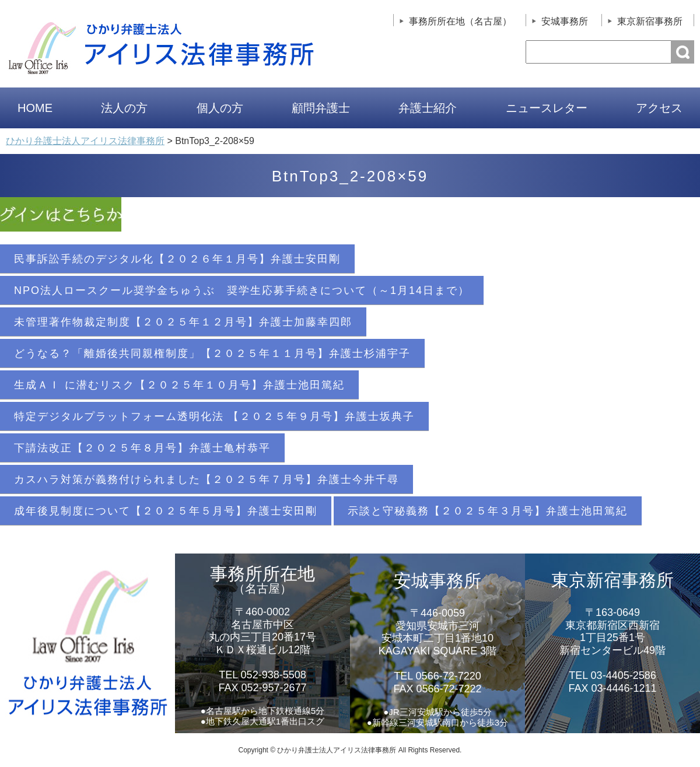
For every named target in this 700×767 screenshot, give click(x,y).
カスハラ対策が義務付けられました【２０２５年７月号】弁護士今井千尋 (206, 479)
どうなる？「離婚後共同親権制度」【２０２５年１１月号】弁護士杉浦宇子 (212, 353)
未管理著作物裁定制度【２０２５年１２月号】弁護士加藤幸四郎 (183, 322)
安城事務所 (565, 21)
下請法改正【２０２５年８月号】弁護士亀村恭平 (142, 448)
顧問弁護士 (321, 108)
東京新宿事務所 (650, 21)
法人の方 (124, 108)
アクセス (659, 108)
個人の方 (220, 108)
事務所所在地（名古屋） (460, 21)
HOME (35, 108)
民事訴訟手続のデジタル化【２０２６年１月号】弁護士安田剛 (177, 259)
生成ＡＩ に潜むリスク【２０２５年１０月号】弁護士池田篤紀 (179, 385)
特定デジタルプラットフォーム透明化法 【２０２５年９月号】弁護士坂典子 (214, 416)
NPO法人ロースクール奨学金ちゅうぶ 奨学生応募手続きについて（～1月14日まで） (242, 290)
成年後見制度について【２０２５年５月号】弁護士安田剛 (166, 511)
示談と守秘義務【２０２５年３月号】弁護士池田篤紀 (488, 511)
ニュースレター (547, 108)
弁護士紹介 (428, 108)
